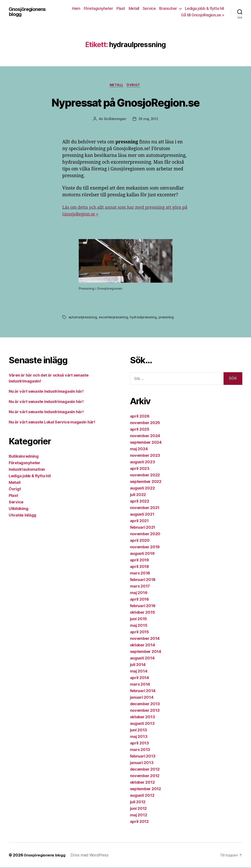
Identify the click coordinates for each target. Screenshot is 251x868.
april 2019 (139, 561)
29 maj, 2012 (148, 119)
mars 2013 (140, 750)
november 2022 (145, 476)
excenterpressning (114, 318)
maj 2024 (139, 449)
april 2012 (139, 822)
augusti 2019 (142, 554)
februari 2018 (143, 580)
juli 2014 (138, 665)
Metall (134, 8)
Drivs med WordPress (92, 856)
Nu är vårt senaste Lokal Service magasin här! (52, 423)
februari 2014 (143, 691)
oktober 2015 (143, 613)
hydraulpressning (145, 318)
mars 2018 (140, 574)
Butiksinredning (24, 457)
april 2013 (139, 744)
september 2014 (146, 652)
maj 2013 (139, 737)
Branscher (168, 8)
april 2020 (140, 541)
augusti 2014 (142, 659)
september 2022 (146, 482)
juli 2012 (138, 803)
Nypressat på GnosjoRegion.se (126, 102)
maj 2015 (139, 626)
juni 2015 (139, 619)
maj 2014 (139, 672)
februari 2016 (143, 606)
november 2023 (145, 456)
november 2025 (145, 423)
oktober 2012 (142, 783)
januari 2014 (142, 698)
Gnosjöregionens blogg (29, 12)
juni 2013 (139, 731)
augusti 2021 (142, 515)
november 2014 (145, 639)
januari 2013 (142, 763)
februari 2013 (143, 757)
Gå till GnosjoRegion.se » (203, 15)
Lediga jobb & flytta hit (205, 8)
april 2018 (139, 567)
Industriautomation (27, 470)
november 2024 (145, 436)
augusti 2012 (142, 796)
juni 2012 (138, 809)
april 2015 (139, 633)
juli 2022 (138, 495)
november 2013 (145, 711)
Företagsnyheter (98, 8)
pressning (168, 318)
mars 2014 (140, 685)
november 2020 (145, 534)
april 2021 (139, 521)
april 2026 (140, 417)
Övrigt (135, 86)
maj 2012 (139, 816)
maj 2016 (139, 593)
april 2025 (140, 430)
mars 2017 (140, 587)
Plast (121, 8)
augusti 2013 (142, 724)
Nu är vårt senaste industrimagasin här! (46, 392)
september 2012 (145, 789)
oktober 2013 (143, 718)
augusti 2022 (142, 489)
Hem (76, 8)
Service (149, 8)
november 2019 (145, 548)
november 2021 (145, 508)
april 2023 (140, 469)
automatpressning (83, 318)
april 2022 (140, 502)
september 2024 (146, 443)
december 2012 (145, 770)
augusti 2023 (143, 463)
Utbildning (18, 509)
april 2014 (139, 678)
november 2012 (145, 776)
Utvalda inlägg (22, 516)
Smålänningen (114, 119)
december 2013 (145, 704)
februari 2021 (143, 528)
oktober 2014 (143, 646)
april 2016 (139, 600)
